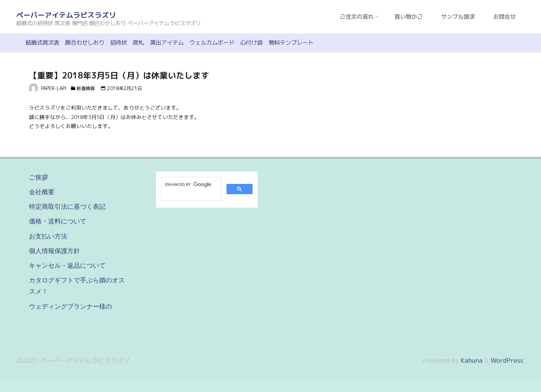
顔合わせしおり (85, 43)
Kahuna (471, 360)
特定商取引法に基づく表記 (67, 207)
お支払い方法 (48, 236)
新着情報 (86, 88)
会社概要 (42, 192)
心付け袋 (251, 43)
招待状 (119, 43)
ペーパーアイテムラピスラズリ (66, 15)
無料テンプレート (291, 43)
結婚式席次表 (42, 43)
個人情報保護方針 (54, 251)
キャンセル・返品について (67, 265)
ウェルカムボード (212, 43)
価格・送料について (58, 221)
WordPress (507, 360)
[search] (190, 184)
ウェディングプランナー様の (70, 306)
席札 (138, 43)
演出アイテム (167, 43)
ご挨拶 (39, 177)
